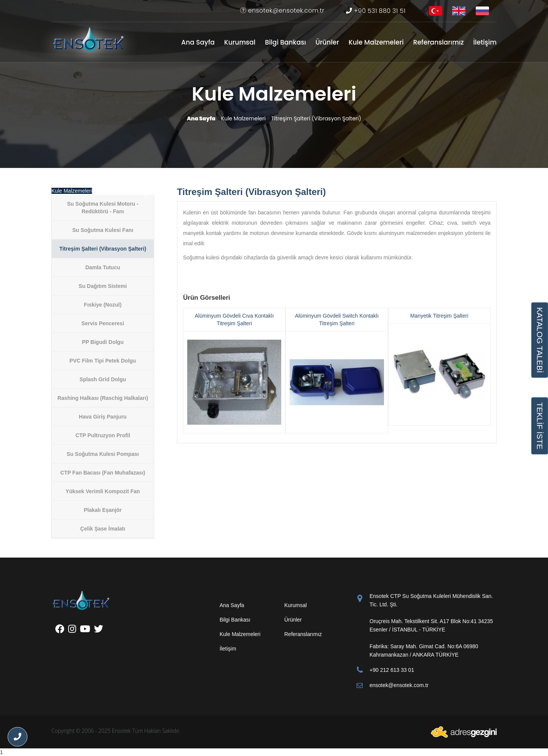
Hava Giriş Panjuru (103, 417)
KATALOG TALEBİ (540, 340)
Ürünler (327, 42)
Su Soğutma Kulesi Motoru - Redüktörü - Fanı (103, 208)
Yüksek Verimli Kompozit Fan (103, 491)
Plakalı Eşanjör (103, 510)
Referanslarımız (439, 42)
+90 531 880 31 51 (376, 11)
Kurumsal (240, 42)
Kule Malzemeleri (376, 42)
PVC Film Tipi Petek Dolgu (103, 361)
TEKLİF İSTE (540, 426)
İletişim (485, 42)
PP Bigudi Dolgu (103, 342)
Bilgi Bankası (285, 42)
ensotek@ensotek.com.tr (282, 10)
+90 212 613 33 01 (392, 670)
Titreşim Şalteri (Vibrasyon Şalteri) (103, 249)
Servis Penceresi (103, 323)
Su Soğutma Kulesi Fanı (103, 230)
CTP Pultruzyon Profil (103, 435)
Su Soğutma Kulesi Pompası (103, 454)
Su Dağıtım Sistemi (103, 286)
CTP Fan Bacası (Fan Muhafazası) (103, 473)
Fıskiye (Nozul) (103, 305)
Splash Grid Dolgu (103, 379)
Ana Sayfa (198, 42)
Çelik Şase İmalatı (103, 529)
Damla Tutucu (103, 267)
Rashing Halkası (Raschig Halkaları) (103, 398)
